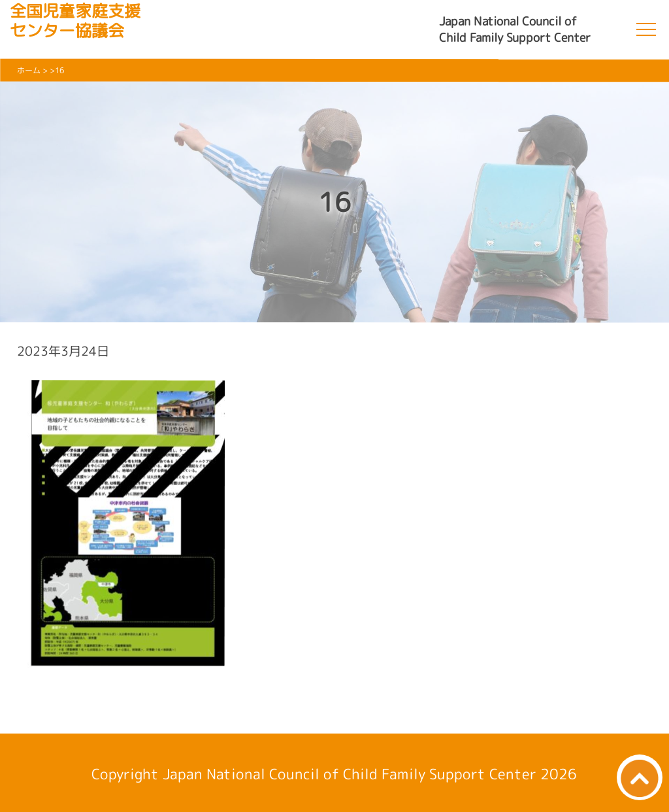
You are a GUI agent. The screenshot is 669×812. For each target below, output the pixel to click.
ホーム (29, 70)
